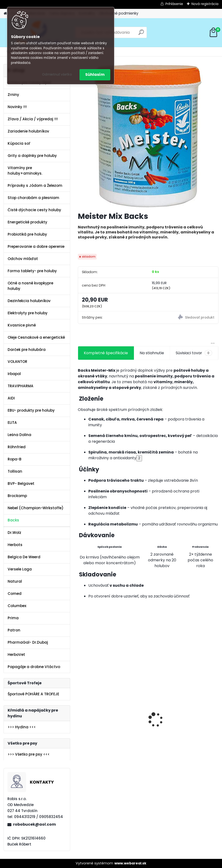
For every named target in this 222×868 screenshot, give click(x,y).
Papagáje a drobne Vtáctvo (34, 667)
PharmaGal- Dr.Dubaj (28, 642)
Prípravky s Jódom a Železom (35, 185)
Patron (14, 630)
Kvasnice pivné (22, 325)
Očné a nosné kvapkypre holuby (30, 286)
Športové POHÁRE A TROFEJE (33, 694)
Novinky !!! (17, 107)
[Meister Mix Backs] (148, 136)
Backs (13, 520)
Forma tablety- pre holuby (32, 271)
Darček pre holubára (27, 350)
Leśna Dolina (19, 435)
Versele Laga (20, 569)
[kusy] (93, 784)
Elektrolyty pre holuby (28, 313)
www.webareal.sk (130, 863)
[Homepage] (5, 14)
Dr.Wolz (14, 533)
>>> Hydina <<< (22, 727)
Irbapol (14, 374)
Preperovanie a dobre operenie (36, 246)
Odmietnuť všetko (57, 75)
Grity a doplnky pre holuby (32, 156)
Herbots (15, 545)
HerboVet (16, 655)
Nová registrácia (205, 4)
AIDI (11, 398)
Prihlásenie (174, 4)
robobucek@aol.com (34, 824)
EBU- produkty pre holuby (31, 410)
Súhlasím (95, 75)
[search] (141, 34)
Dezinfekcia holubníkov (29, 301)
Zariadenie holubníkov (28, 131)
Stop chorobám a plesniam (33, 198)
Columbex (17, 606)
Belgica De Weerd (24, 557)
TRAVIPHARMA (21, 386)
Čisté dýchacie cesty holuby (34, 210)
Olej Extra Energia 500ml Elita (108, 723)
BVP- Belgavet (21, 484)
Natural (15, 581)
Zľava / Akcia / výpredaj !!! (33, 119)
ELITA (12, 423)
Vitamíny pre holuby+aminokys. (25, 171)
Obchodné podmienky (119, 13)
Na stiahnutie (152, 353)
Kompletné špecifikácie (106, 353)
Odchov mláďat (23, 259)
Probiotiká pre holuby (27, 234)
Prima (13, 618)
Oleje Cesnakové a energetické (36, 337)
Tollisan (15, 471)
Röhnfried (17, 447)
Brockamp (17, 496)
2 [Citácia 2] (139, 458)
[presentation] (80, 711)
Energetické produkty (27, 222)
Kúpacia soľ (19, 143)
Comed (15, 594)
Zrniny (13, 95)
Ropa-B (15, 459)
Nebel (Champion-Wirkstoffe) (36, 508)
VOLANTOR (17, 362)
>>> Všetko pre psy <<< (29, 754)
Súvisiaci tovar (194, 353)
